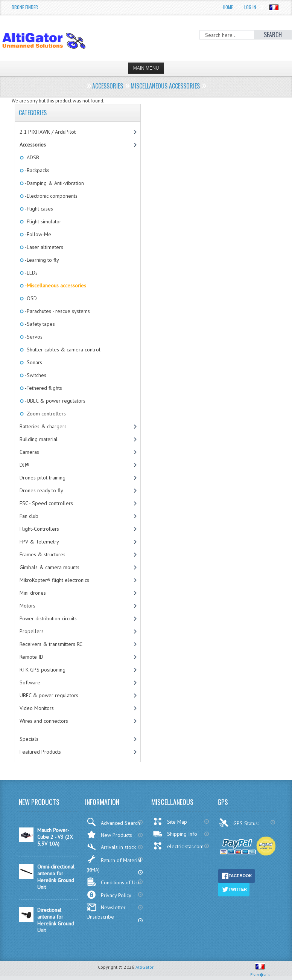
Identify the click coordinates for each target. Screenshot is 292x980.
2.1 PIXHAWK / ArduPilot (48, 132)
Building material (39, 439)
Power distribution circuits (48, 618)
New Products (109, 834)
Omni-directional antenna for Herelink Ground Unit (56, 877)
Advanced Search (113, 822)
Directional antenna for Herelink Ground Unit (56, 920)
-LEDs (31, 273)
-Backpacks (36, 170)
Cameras (29, 452)
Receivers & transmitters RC (51, 644)
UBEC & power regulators (49, 695)
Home (228, 7)
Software (30, 682)
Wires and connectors (44, 721)
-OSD (30, 298)
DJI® (24, 465)
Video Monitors (37, 708)
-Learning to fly (41, 260)
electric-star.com (178, 846)
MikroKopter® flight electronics (54, 580)
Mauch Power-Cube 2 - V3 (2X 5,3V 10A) (55, 837)
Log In (250, 7)
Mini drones (33, 593)
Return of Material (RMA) (114, 864)
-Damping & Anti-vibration (54, 183)
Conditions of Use (114, 882)
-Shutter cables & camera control (62, 350)
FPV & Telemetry (39, 542)
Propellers (32, 631)
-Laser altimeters (43, 247)
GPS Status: (240, 823)
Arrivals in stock (111, 847)
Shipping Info (175, 834)
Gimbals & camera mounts (49, 567)
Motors (27, 606)
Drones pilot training (43, 478)
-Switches (35, 375)
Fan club (29, 516)
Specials (29, 739)
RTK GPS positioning (43, 670)
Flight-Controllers (39, 529)
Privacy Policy (109, 895)
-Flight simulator (43, 221)
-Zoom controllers (45, 414)
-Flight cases (38, 209)
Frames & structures (43, 554)
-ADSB (31, 157)
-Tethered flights (43, 388)
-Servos (33, 337)
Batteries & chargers (43, 426)
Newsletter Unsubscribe (106, 912)
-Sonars (33, 362)
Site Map (170, 821)
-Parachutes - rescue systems (57, 311)
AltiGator (144, 967)
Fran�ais (260, 972)
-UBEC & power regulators (55, 401)
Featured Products (40, 752)
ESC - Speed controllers (46, 503)
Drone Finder (25, 7)
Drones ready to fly (41, 490)
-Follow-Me (37, 234)
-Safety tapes (39, 324)
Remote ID (31, 657)
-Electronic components (51, 196)
